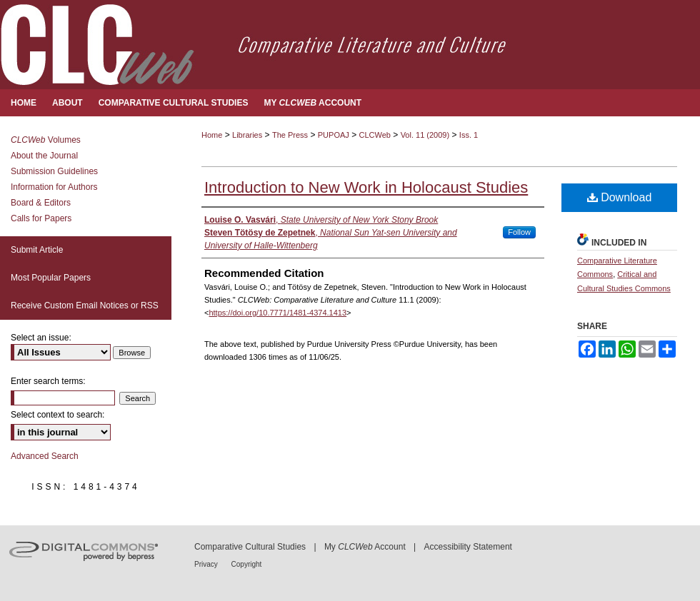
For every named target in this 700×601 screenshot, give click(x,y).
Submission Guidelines (54, 171)
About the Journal (44, 156)
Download (620, 197)
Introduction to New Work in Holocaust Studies (366, 187)
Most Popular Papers (51, 278)
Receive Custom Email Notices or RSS (85, 305)
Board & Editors (41, 203)
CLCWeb (375, 135)
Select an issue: (41, 338)
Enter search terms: (48, 381)
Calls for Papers (41, 218)
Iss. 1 (469, 135)
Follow (519, 232)
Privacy (207, 564)
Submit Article (37, 250)
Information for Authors (54, 187)
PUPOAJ (334, 135)
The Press (290, 135)
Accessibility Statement (468, 547)
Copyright (247, 564)
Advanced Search (45, 456)
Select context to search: (57, 415)
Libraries (247, 135)
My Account (365, 547)
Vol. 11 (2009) (425, 135)
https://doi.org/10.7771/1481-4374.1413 (277, 313)
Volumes (46, 140)
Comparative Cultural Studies (250, 547)
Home (212, 135)
